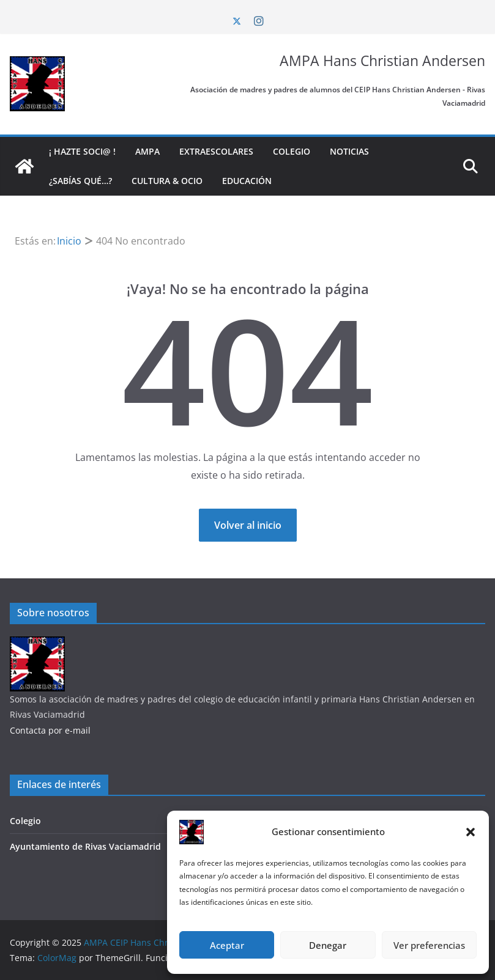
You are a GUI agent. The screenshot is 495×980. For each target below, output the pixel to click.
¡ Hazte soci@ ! (82, 151)
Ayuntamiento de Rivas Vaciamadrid (85, 846)
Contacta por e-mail (50, 730)
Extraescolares (216, 151)
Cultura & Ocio (167, 181)
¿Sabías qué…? (80, 181)
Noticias (349, 151)
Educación (247, 181)
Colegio (292, 151)
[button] (471, 832)
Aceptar (227, 945)
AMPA (147, 151)
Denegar (328, 945)
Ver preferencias (429, 945)
